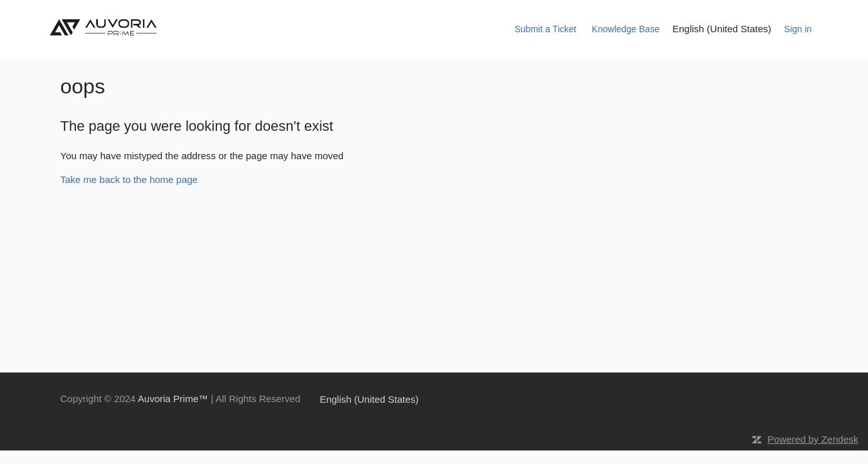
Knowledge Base (625, 29)
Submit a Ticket (545, 29)
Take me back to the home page (129, 179)
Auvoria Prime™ (173, 399)
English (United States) (721, 29)
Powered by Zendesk (813, 439)
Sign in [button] (798, 29)
